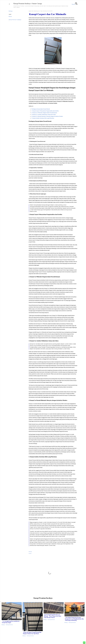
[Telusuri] (74, 4)
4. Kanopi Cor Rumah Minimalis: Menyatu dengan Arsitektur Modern (47, 116)
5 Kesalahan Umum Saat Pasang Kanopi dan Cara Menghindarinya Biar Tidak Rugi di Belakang (74, 619)
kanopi (10, 16)
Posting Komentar (9, 625)
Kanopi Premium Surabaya (15, 20)
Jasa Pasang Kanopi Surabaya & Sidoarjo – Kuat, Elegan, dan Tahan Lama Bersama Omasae (53, 616)
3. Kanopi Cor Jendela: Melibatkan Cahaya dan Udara (44, 114)
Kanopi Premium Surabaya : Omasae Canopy (28, 3)
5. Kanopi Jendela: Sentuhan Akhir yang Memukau (43, 118)
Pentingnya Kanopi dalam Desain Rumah (41, 109)
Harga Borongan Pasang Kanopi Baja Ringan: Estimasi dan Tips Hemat (32, 633)
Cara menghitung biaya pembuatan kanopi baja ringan (11, 622)
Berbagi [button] (11, 11)
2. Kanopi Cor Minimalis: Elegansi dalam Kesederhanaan (44, 113)
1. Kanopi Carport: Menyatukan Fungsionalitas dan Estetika (45, 111)
